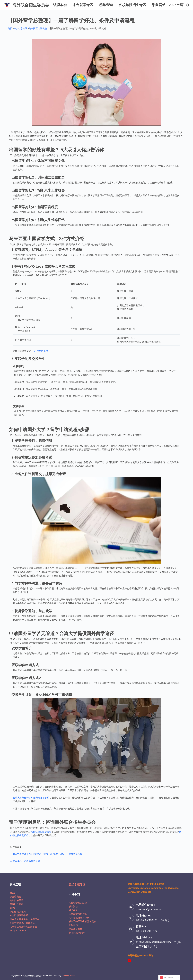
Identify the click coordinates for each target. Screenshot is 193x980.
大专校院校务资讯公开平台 (23, 927)
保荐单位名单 (75, 929)
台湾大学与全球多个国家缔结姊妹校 (31, 798)
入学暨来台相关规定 (79, 918)
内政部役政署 (16, 904)
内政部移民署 (16, 900)
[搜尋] (188, 5)
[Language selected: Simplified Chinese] (169, 978)
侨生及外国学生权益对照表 (82, 921)
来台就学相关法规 (78, 903)
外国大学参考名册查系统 (22, 923)
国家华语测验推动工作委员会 (24, 919)
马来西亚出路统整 (38, 29)
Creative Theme (68, 976)
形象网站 (159, 5)
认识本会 (62, 5)
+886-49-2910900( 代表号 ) (153, 920)
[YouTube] (129, 961)
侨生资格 (73, 907)
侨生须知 (73, 925)
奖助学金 (73, 910)
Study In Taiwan (18, 930)
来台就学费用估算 (78, 914)
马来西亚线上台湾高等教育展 (25, 861)
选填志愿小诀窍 (77, 933)
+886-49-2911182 (147, 931)
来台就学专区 (85, 5)
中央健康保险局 (18, 912)
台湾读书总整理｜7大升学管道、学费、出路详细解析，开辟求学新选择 (46, 854)
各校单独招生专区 (134, 5)
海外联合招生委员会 (31, 5)
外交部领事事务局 (19, 915)
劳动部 (13, 908)
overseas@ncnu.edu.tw (150, 909)
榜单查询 (108, 5)
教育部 (13, 893)
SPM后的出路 (41, 351)
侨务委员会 (15, 897)
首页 (10, 29)
